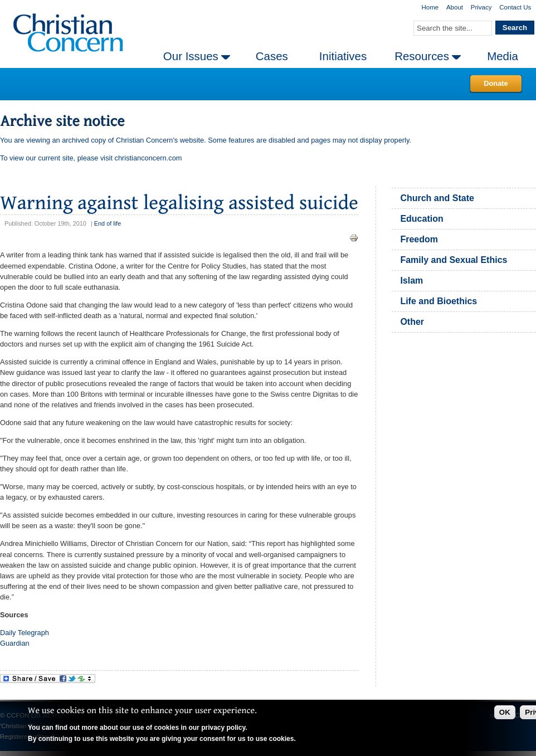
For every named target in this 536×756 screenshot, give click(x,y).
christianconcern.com (148, 158)
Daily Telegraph (25, 633)
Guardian (15, 643)
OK (505, 712)
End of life (108, 223)
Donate (496, 83)
